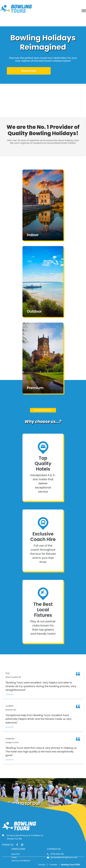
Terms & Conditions (21, 861)
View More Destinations (43, 410)
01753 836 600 (55, 854)
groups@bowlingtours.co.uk (62, 857)
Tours (14, 857)
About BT (16, 854)
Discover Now (29, 71)
